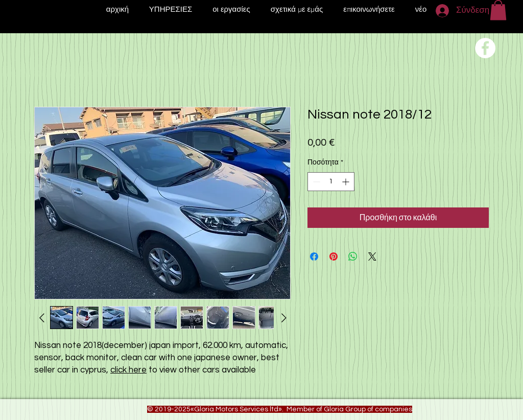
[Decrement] (315, 182)
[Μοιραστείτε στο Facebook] (314, 256)
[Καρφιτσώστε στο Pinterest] (334, 256)
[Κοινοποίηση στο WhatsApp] (353, 256)
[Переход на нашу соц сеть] (485, 48)
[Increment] (347, 182)
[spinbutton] (331, 182)
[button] (498, 10)
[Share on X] (372, 256)
